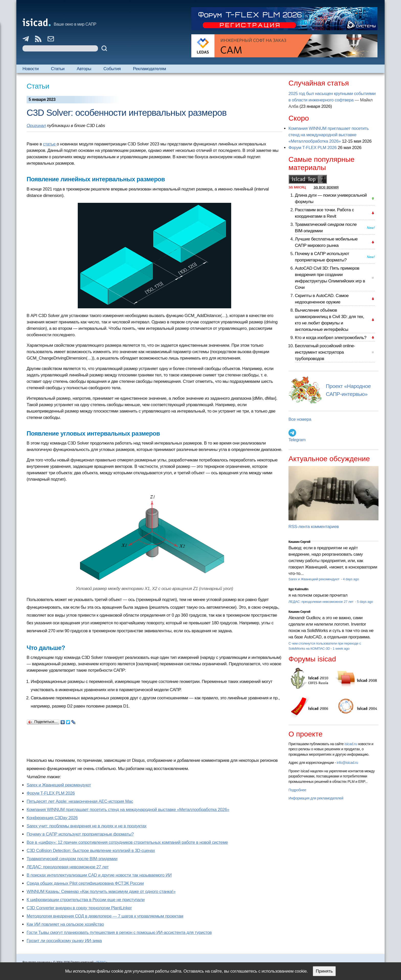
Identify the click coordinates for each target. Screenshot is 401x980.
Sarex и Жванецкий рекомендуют (59, 785)
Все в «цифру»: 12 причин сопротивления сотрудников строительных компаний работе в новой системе (127, 842)
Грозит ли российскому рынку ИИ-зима (64, 941)
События (112, 69)
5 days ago (365, 602)
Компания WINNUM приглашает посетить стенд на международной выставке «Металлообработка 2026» (128, 810)
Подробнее (297, 790)
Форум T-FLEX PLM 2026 (51, 793)
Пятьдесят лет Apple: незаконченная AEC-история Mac (80, 801)
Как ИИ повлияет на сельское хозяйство (65, 924)
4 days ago (351, 579)
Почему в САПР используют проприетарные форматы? (80, 834)
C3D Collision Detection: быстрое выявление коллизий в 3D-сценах (91, 851)
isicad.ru (351, 744)
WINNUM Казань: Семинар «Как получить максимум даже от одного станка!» (101, 892)
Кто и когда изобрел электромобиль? (331, 338)
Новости (31, 69)
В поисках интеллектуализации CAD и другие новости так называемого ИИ (99, 875)
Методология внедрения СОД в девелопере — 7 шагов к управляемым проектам (105, 916)
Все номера (300, 419)
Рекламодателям (149, 69)
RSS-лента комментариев (314, 527)
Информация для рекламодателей (316, 798)
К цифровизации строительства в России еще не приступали (86, 900)
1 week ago (341, 649)
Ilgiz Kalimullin (298, 589)
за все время (326, 187)
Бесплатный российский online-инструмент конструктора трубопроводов (325, 352)
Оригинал (36, 126)
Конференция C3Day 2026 (52, 818)
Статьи (58, 69)
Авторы (84, 69)
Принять (324, 971)
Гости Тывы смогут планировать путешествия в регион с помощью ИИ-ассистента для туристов (119, 932)
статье (50, 144)
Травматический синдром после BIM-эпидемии (72, 859)
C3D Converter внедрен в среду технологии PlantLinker (79, 908)
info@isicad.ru (348, 763)
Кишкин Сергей (299, 542)
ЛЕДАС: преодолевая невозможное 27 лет (68, 867)
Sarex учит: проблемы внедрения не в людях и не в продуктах (87, 826)
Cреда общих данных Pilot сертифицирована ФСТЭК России (85, 883)
